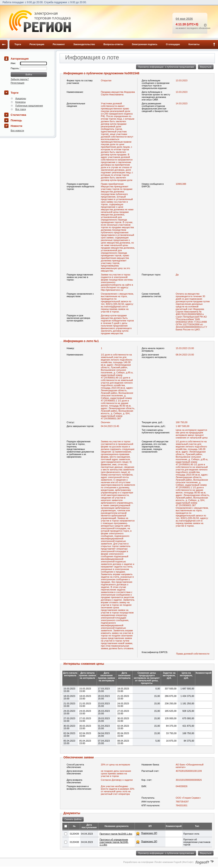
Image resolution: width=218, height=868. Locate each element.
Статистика (18, 115)
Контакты (194, 44)
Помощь (16, 120)
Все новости (17, 130)
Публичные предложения (29, 106)
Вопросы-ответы (113, 44)
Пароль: (15, 68)
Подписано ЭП (149, 833)
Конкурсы (20, 102)
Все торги (21, 109)
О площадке (173, 44)
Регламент (59, 44)
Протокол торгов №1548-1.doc (116, 834)
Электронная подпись (145, 44)
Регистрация (37, 44)
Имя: (13, 63)
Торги (18, 44)
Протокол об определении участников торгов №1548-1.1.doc (114, 842)
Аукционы (21, 98)
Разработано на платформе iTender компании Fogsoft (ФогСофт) (158, 862)
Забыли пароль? (20, 79)
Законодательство (84, 44)
